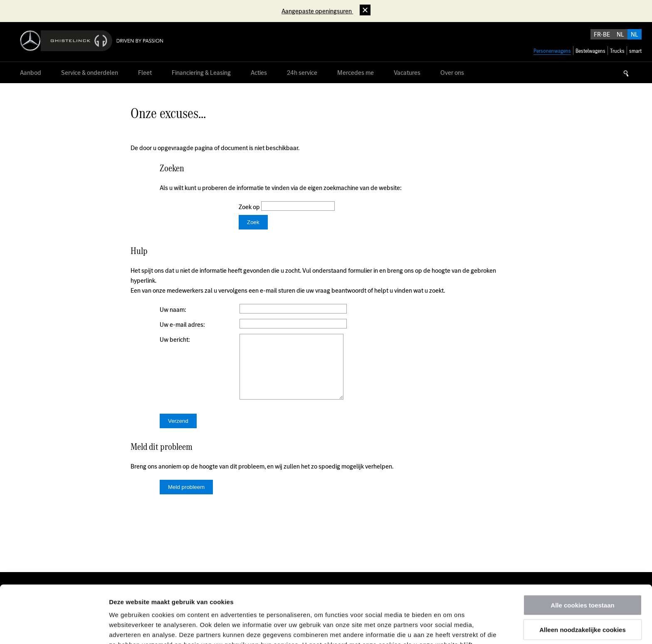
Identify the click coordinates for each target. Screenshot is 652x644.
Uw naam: (173, 310)
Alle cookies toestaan (582, 551)
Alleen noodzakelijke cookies (583, 576)
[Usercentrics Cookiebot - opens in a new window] (54, 628)
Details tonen (449, 628)
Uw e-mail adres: (182, 324)
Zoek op (250, 207)
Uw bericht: (175, 339)
